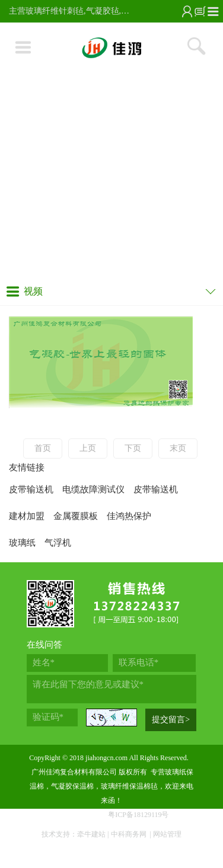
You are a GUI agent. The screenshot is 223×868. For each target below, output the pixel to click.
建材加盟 (27, 516)
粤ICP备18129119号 (138, 815)
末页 (178, 448)
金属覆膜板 (76, 516)
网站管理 (167, 834)
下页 (133, 448)
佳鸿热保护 (129, 516)
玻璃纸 (22, 543)
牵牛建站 (91, 834)
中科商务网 (129, 834)
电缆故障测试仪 (93, 489)
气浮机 (58, 543)
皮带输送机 (31, 489)
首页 (43, 448)
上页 (88, 448)
